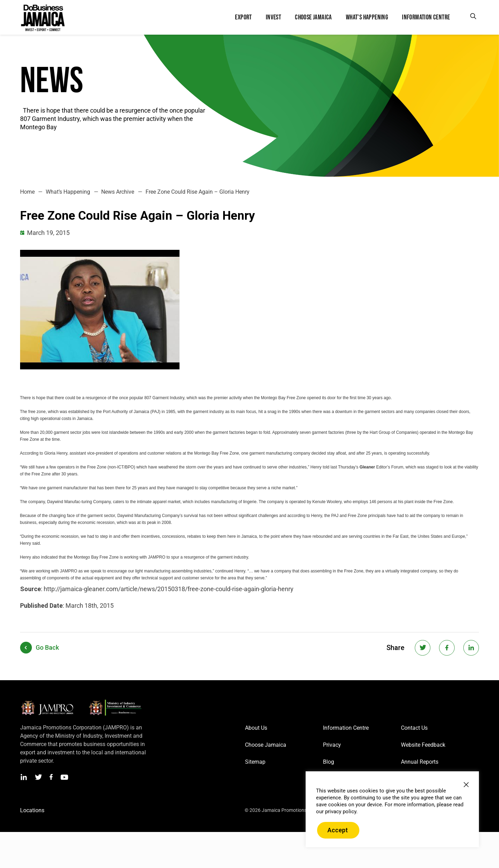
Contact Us (414, 728)
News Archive (118, 192)
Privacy (332, 745)
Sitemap (255, 762)
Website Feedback (423, 745)
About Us (256, 728)
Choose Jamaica (266, 745)
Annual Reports (420, 762)
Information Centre (346, 728)
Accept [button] (338, 830)
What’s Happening (68, 192)
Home (27, 192)
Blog (329, 762)
